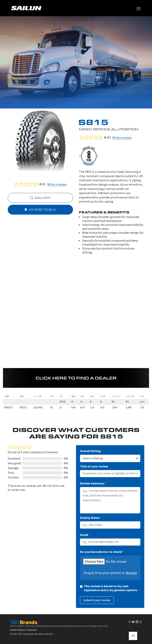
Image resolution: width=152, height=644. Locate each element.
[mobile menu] (139, 9)
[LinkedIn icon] (137, 622)
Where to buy (40, 210)
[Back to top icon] (133, 636)
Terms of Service (18, 626)
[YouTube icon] (133, 622)
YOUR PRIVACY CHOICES (23, 630)
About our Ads (50, 626)
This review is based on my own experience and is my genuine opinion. (111, 588)
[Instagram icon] (141, 622)
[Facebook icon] (129, 622)
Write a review (57, 184)
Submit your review (97, 600)
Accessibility (65, 626)
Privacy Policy (35, 626)
